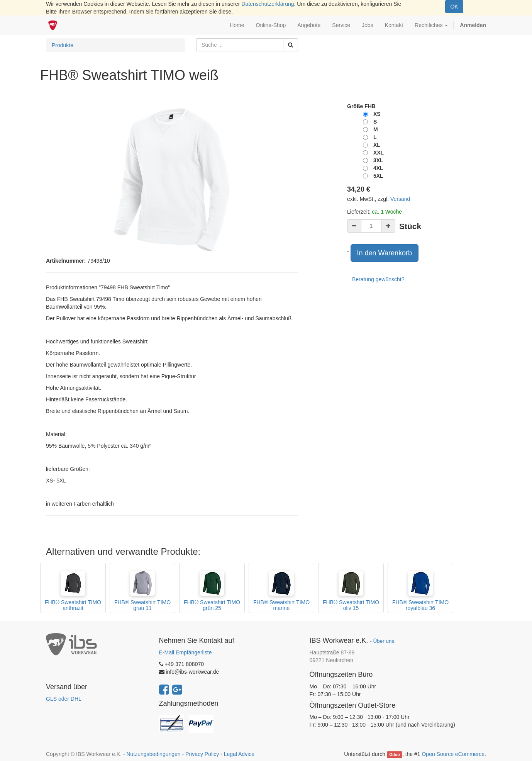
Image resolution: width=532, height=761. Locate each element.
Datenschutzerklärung (268, 4)
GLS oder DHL (64, 699)
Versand (400, 199)
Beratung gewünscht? (378, 279)
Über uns (384, 641)
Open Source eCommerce (453, 754)
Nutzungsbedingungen (153, 754)
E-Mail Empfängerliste (186, 652)
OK (454, 7)
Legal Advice (239, 754)
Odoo (394, 754)
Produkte (63, 45)
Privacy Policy (202, 754)
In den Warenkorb (385, 253)
